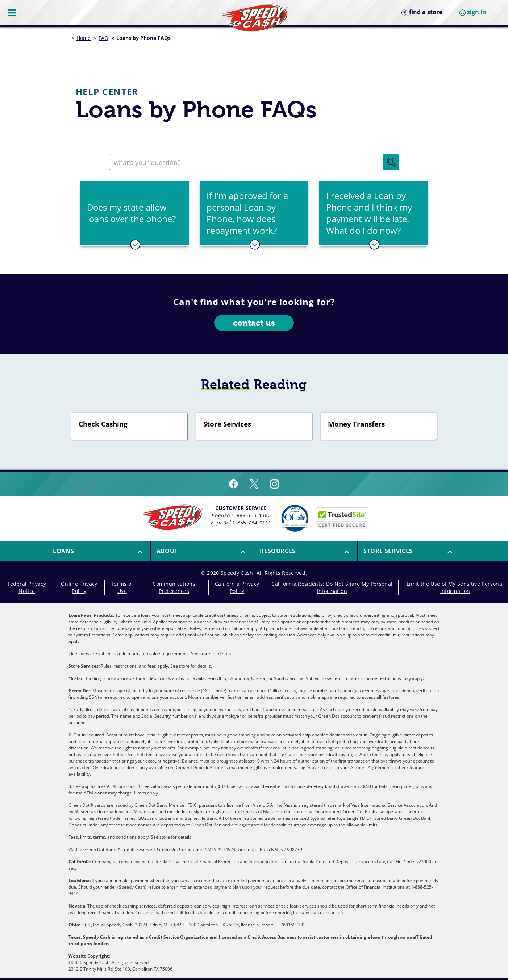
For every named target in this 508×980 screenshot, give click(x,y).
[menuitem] (99, 551)
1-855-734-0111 (252, 522)
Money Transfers (356, 424)
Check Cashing (103, 424)
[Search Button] (391, 162)
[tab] (134, 214)
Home (84, 38)
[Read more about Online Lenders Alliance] (295, 518)
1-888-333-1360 (251, 515)
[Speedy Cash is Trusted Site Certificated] (342, 518)
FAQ (103, 38)
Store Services (227, 424)
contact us (254, 323)
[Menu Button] (12, 13)
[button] (134, 213)
